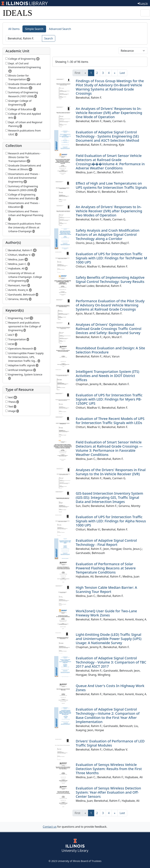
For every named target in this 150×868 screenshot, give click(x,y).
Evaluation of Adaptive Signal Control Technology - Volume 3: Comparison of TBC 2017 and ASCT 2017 (111, 662)
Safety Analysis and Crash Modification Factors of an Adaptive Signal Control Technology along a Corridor (108, 235)
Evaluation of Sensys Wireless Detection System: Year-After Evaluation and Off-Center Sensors (108, 792)
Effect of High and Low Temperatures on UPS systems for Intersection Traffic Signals (111, 185)
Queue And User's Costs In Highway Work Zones (110, 688)
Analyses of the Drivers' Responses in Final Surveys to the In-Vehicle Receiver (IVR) (111, 472)
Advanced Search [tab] (60, 29)
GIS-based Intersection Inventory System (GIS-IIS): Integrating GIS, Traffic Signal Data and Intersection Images (110, 497)
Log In (143, 3)
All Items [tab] (14, 29)
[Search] (24, 38)
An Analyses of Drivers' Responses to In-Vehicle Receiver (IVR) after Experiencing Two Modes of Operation (109, 211)
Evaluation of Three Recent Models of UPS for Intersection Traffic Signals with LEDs (110, 421)
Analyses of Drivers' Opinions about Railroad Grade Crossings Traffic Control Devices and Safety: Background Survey (109, 329)
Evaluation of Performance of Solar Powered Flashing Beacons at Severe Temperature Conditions (106, 568)
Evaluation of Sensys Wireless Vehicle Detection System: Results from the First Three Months (109, 769)
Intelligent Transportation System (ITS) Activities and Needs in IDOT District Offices (108, 376)
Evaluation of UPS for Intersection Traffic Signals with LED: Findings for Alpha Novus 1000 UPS (111, 521)
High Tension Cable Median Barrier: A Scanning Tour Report (106, 590)
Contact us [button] (50, 827)
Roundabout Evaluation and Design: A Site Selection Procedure (110, 350)
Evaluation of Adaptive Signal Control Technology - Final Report (106, 542)
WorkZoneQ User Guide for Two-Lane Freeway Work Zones (106, 613)
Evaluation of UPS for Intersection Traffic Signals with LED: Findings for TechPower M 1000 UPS (112, 258)
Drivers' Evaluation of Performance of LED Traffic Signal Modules (110, 743)
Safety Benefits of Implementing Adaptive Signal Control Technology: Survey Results (110, 280)
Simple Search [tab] (34, 29)
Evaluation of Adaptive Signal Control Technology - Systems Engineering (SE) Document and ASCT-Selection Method (107, 136)
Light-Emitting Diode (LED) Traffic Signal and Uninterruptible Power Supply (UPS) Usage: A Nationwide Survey (109, 639)
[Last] (122, 73)
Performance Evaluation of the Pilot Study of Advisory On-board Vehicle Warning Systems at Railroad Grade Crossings (110, 305)
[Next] (115, 73)
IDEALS (18, 13)
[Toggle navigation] (145, 13)
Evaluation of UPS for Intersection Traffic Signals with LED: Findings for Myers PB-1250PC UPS (109, 399)
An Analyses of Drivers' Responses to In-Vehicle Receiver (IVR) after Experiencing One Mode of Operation (109, 113)
